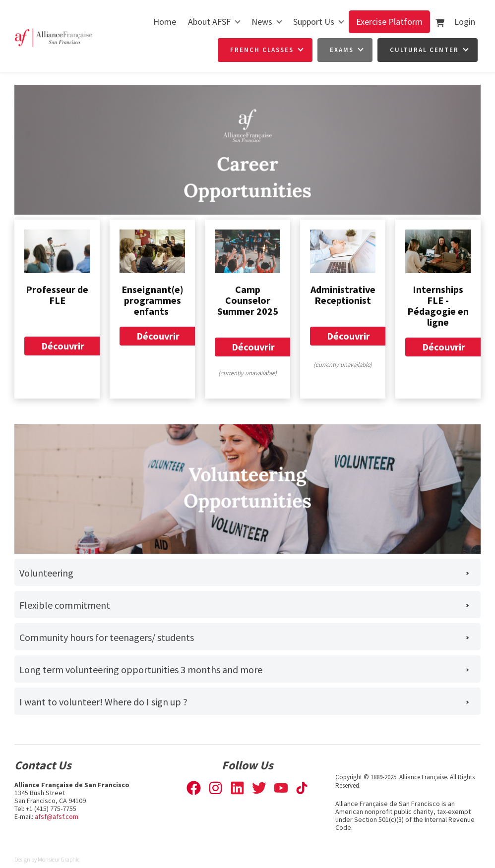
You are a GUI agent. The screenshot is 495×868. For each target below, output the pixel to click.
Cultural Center (424, 50)
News (262, 22)
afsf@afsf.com (57, 816)
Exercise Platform (389, 22)
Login (465, 22)
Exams (342, 50)
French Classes (262, 50)
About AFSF (209, 22)
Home (165, 22)
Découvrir (63, 342)
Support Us (314, 22)
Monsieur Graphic (59, 859)
